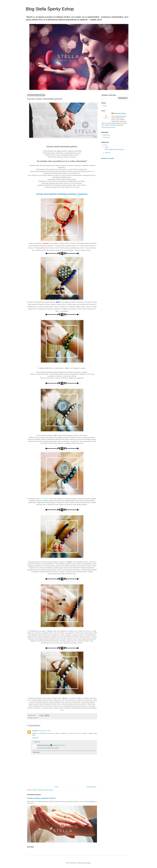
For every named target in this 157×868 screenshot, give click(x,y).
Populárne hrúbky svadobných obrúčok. (41, 798)
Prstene (105, 137)
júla (106, 147)
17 (104, 145)
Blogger (88, 863)
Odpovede (37, 742)
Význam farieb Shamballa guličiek (114, 149)
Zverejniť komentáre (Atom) (46, 790)
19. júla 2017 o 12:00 (45, 731)
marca (107, 153)
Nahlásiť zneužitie (108, 158)
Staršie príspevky (91, 787)
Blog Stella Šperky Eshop (50, 9)
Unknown (35, 731)
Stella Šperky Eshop (43, 745)
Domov (57, 787)
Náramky (35, 718)
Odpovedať (35, 738)
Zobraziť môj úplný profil (108, 127)
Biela (55, 435)
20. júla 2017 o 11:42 (59, 745)
